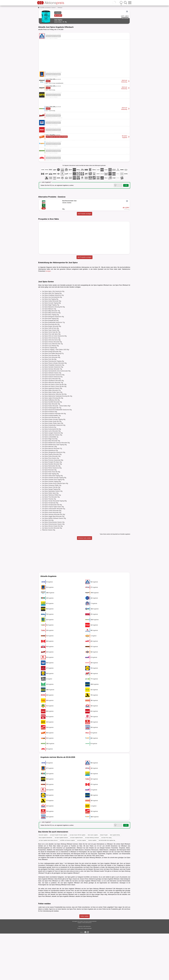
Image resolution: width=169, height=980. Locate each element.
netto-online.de (70, 918)
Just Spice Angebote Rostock (76, 884)
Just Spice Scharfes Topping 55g (51, 528)
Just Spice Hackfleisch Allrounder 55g (53, 427)
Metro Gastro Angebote (93, 882)
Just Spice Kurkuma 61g (49, 474)
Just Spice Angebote (81, 887)
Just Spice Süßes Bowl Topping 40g (52, 522)
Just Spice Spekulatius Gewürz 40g (52, 538)
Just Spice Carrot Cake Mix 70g (51, 379)
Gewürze (53, 8)
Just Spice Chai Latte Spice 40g (51, 381)
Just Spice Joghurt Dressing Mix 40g (53, 445)
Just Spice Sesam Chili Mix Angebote (77, 882)
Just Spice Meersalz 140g (49, 493)
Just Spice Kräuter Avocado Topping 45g (54, 466)
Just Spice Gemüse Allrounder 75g (52, 415)
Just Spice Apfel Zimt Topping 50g (52, 340)
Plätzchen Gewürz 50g (49, 576)
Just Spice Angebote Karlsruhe (61, 884)
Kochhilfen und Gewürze (45, 8)
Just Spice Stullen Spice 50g (50, 540)
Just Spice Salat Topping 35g (50, 520)
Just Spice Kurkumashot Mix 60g (51, 476)
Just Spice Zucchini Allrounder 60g (52, 574)
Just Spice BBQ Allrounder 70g (51, 357)
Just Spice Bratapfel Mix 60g (50, 367)
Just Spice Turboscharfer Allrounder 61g (54, 555)
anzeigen (48, 271)
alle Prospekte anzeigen (84, 257)
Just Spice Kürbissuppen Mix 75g (52, 454)
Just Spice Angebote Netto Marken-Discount (48, 887)
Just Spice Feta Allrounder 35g (51, 402)
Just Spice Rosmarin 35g (49, 516)
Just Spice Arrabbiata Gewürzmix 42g (53, 342)
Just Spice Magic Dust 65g (50, 485)
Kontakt (79, 975)
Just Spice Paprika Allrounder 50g (52, 501)
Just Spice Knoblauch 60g (50, 458)
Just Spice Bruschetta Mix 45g (51, 371)
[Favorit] (127, 11)
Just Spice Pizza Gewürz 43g (50, 505)
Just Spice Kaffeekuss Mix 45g (51, 446)
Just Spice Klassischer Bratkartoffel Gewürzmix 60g (57, 456)
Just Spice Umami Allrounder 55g (52, 559)
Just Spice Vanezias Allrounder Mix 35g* (54, 561)
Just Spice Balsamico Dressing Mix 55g (53, 353)
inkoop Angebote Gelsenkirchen (45, 884)
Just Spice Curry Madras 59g (50, 392)
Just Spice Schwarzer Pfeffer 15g (52, 532)
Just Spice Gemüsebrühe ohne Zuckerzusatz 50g (56, 417)
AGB (84, 973)
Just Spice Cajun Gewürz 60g (51, 377)
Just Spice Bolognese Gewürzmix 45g (53, 363)
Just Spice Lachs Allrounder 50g (51, 477)
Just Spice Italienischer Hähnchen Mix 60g (54, 441)
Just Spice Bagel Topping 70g (51, 351)
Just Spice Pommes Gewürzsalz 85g (53, 507)
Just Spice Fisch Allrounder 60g (51, 404)
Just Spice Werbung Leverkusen (92, 884)
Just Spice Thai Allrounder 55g (51, 543)
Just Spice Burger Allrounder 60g (51, 373)
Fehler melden (85, 963)
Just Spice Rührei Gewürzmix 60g (52, 514)
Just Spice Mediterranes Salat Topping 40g (54, 491)
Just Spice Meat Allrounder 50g (51, 487)
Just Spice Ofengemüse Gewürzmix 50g (54, 499)
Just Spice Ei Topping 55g (49, 394)
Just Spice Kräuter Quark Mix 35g (52, 468)
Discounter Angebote (43, 882)
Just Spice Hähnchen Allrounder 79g (52, 429)
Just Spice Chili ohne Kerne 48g (51, 386)
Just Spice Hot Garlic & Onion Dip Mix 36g (54, 431)
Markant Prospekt (104, 882)
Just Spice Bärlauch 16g (49, 355)
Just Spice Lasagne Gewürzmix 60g (52, 479)
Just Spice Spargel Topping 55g (51, 536)
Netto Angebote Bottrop (115, 882)
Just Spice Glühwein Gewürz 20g (52, 419)
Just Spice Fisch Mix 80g (49, 406)
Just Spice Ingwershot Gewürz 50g (52, 435)
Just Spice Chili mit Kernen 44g (51, 384)
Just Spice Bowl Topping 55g (50, 365)
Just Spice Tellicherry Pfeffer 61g (51, 542)
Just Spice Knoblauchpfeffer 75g (51, 462)
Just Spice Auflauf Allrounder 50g (52, 348)
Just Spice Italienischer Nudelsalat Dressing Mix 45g (57, 443)
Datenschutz (88, 973)
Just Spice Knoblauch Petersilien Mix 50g (54, 460)
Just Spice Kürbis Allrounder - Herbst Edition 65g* (56, 452)
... (57, 8)
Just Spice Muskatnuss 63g (50, 497)
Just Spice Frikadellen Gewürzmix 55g (53, 412)
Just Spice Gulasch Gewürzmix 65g (52, 423)
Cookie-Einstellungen (88, 975)
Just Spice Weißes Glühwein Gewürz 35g (54, 565)
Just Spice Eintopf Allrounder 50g (52, 398)
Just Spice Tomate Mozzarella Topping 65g (54, 547)
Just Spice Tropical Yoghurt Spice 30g (53, 553)
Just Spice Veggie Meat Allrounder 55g (53, 563)
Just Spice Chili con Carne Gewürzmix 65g (54, 382)
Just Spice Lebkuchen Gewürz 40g (52, 481)
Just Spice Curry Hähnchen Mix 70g (52, 390)
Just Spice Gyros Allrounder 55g (51, 425)
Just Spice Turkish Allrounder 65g (52, 557)
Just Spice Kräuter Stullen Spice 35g (53, 470)
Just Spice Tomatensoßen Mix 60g (52, 551)
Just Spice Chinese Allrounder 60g (52, 388)
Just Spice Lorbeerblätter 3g (50, 483)
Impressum (81, 973)
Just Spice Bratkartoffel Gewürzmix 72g (53, 369)
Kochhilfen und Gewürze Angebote (67, 887)
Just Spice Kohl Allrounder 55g (51, 464)
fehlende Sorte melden (85, 585)
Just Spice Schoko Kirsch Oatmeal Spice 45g (55, 530)
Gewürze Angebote (92, 887)
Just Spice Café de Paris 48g (50, 375)
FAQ (82, 975)
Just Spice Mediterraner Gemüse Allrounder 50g (56, 489)
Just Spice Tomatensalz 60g (50, 549)
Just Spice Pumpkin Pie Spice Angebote (59, 882)
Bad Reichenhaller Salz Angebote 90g (107, 887)
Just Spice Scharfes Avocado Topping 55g (54, 524)
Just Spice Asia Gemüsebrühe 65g (52, 344)
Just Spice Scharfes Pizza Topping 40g (53, 526)
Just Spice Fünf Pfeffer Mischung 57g (53, 400)
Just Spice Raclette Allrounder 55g (52, 510)
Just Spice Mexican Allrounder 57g (52, 495)
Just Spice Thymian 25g (49, 545)
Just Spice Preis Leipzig (106, 884)
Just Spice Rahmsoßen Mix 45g (51, 512)
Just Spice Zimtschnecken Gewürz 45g (53, 569)
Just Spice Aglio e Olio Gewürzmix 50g (53, 338)
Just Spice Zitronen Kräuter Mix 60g (52, 573)
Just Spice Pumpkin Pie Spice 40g (52, 509)
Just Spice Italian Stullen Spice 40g (52, 439)
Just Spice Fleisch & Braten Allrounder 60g (54, 410)
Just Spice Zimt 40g (48, 567)
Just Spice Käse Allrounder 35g (51, 450)
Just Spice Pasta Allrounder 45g (51, 503)
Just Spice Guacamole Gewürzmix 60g (53, 421)
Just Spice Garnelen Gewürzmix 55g (53, 413)
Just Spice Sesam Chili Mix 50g (51, 534)
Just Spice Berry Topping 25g (50, 361)
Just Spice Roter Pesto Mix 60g (51, 518)
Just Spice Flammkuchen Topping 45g (53, 408)
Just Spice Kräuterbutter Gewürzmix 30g (54, 472)
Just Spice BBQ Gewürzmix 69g (51, 359)
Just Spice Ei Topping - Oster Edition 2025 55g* (56, 396)
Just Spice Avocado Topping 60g (51, 349)
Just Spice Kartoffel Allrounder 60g (52, 448)
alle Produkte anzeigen (84, 214)
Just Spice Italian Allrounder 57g (51, 437)
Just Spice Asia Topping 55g (50, 346)
